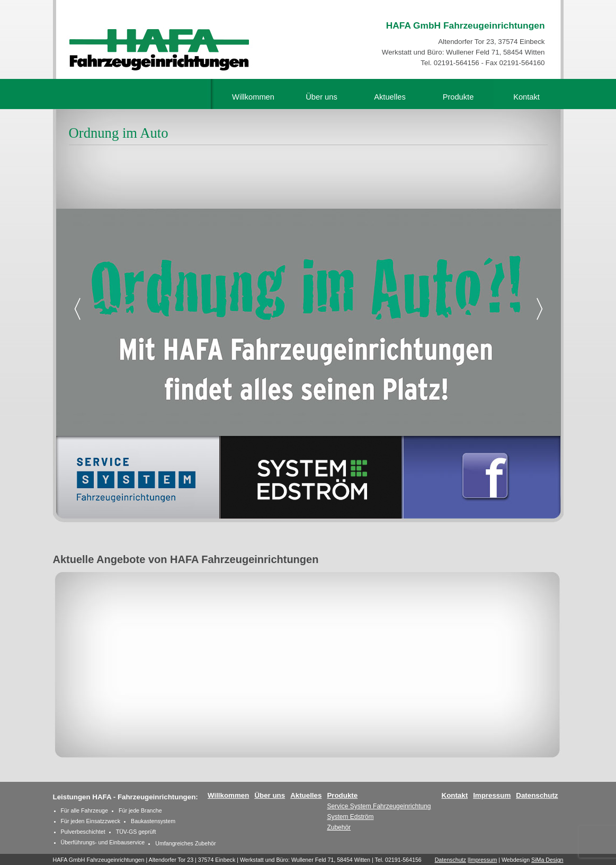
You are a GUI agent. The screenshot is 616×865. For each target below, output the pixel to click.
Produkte (458, 97)
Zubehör (339, 827)
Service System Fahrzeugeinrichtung (379, 806)
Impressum (492, 795)
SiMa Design (547, 860)
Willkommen (253, 97)
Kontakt (526, 97)
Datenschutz (537, 795)
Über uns (321, 97)
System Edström (350, 817)
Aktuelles (390, 97)
